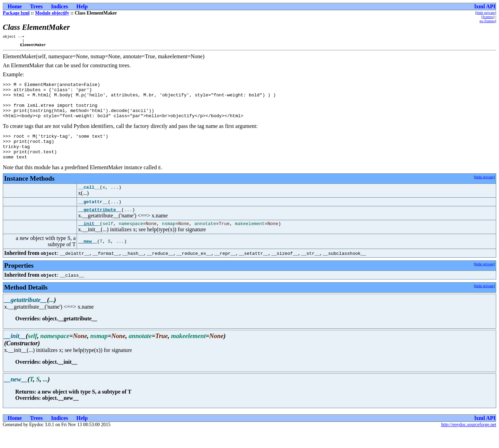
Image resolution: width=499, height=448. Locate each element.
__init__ (89, 241)
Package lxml (16, 13)
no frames (487, 21)
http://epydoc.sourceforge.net (469, 442)
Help (82, 6)
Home (15, 6)
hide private (486, 12)
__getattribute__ (100, 226)
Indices (59, 6)
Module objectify (52, 13)
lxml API (485, 6)
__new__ (87, 259)
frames (488, 17)
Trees (37, 6)
